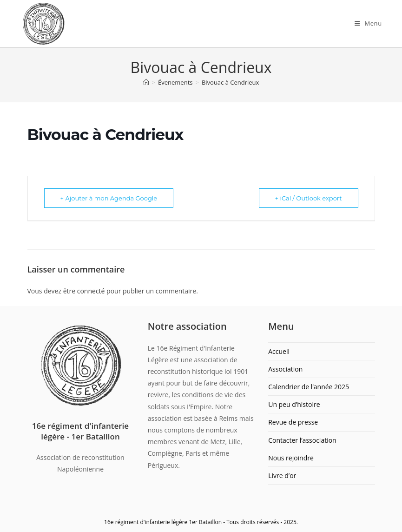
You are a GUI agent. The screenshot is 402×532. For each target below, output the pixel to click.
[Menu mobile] (368, 23)
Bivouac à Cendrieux (230, 82)
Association (285, 369)
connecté (91, 291)
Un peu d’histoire (294, 404)
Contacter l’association (302, 440)
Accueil (279, 351)
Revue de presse (293, 422)
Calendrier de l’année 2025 (309, 387)
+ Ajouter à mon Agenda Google (109, 198)
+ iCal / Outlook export (309, 198)
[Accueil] (146, 82)
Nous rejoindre (291, 458)
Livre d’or (282, 475)
